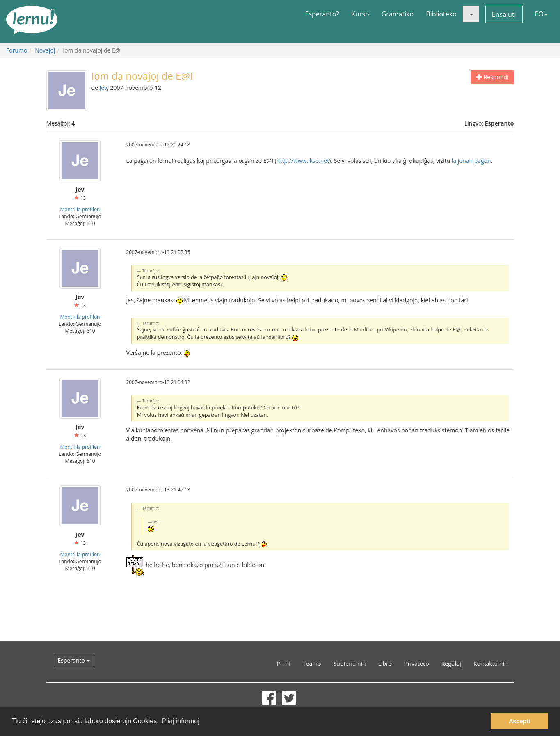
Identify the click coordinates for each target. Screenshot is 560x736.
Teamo (312, 664)
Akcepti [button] (519, 721)
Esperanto (74, 660)
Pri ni (283, 664)
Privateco (416, 664)
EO (541, 14)
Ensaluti (504, 14)
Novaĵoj (45, 50)
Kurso (360, 14)
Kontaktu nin (491, 664)
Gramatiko (398, 14)
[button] (471, 14)
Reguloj (451, 664)
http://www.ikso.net (303, 161)
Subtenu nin (349, 664)
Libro (385, 664)
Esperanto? (322, 14)
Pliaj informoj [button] (181, 721)
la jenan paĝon (471, 161)
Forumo (17, 50)
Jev (104, 88)
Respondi (492, 77)
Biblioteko (441, 14)
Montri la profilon (80, 209)
